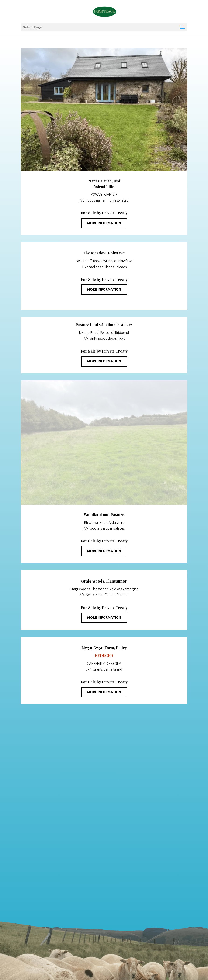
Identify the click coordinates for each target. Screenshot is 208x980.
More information (104, 223)
